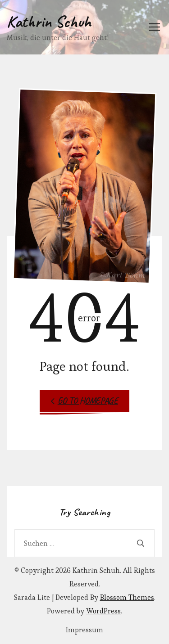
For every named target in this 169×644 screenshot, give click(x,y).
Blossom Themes (127, 597)
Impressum (84, 630)
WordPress (103, 611)
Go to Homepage (84, 401)
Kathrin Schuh (49, 22)
